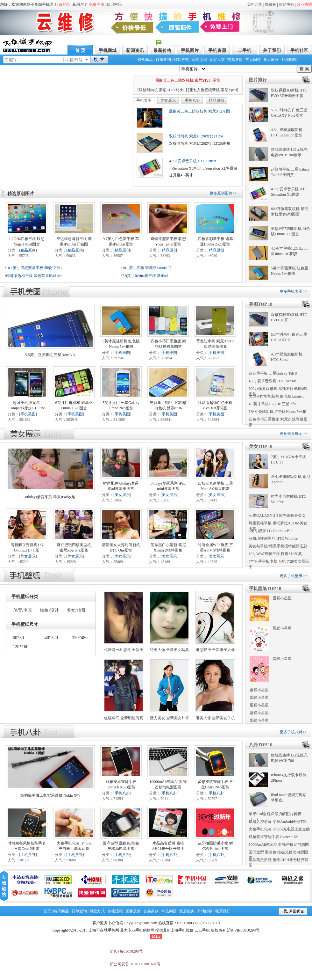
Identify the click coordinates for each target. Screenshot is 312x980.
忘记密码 (114, 4)
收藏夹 (270, 4)
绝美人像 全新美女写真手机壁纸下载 (170, 650)
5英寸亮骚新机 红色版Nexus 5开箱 (277, 412)
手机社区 (299, 51)
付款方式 (181, 60)
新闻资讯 (135, 51)
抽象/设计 (49, 610)
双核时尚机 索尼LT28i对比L (162, 90)
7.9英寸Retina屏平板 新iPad (145, 276)
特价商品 (145, 60)
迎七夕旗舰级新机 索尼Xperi (213, 90)
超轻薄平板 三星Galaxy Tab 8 (273, 373)
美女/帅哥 (76, 610)
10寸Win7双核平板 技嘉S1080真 (275, 554)
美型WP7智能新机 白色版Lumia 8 (277, 396)
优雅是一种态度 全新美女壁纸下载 (124, 650)
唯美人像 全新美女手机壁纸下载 (215, 718)
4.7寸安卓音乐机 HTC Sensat (193, 161)
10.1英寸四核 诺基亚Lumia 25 (147, 268)
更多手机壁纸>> (293, 576)
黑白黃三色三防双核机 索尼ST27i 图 (199, 111)
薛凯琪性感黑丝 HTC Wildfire (273, 538)
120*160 (21, 647)
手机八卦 (192, 100)
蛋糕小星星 (282, 598)
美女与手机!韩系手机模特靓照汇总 (278, 546)
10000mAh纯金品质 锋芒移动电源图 (279, 845)
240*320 (50, 638)
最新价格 (162, 51)
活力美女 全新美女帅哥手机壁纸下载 (170, 718)
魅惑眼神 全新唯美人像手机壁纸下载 (215, 650)
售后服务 (271, 60)
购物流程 (199, 60)
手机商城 (108, 51)
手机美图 (144, 100)
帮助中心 (287, 4)
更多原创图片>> (223, 193)
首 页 (80, 51)
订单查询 (163, 60)
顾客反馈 (217, 60)
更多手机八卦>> (293, 732)
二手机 (245, 51)
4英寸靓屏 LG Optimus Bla (270, 531)
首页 (47, 911)
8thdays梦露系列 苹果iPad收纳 (50, 497)
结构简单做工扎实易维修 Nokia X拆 (50, 795)
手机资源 (217, 51)
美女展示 (168, 100)
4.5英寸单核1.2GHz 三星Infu (272, 404)
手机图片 (190, 51)
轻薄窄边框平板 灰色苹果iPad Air (34, 276)
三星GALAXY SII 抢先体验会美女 (277, 516)
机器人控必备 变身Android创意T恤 (278, 822)
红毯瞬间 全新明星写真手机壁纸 (124, 718)
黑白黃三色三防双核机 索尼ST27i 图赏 (188, 80)
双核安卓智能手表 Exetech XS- (274, 837)
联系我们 (223, 911)
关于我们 (272, 51)
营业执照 (304, 4)
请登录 (64, 4)
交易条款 (235, 60)
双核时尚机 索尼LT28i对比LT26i (196, 136)
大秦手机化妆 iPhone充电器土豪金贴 (279, 829)
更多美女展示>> (293, 434)
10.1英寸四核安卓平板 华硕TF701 (34, 268)
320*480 (80, 638)
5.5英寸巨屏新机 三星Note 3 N (50, 355)
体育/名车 (23, 610)
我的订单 (254, 4)
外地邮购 (289, 60)
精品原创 (216, 100)
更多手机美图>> (293, 291)
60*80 (18, 638)
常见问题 (253, 60)
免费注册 (96, 4)
